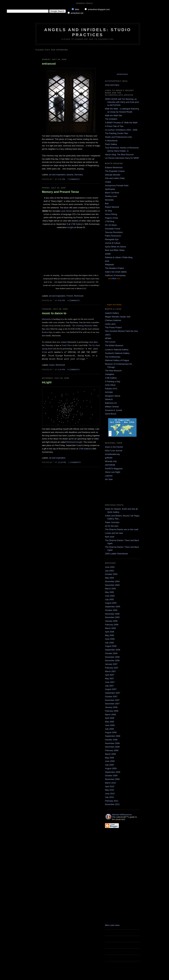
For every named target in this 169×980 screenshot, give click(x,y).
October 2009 (111, 776)
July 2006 (109, 643)
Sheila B (109, 399)
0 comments (74, 370)
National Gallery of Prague (117, 360)
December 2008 (112, 747)
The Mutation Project (114, 268)
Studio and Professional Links (118, 137)
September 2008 (113, 736)
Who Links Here (112, 925)
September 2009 (113, 772)
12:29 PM (62, 462)
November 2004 (112, 581)
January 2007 (111, 664)
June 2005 (110, 596)
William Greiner (112, 407)
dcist (107, 261)
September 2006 (113, 650)
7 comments (74, 179)
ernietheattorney (112, 454)
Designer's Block (113, 396)
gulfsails (109, 458)
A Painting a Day (113, 381)
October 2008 (111, 740)
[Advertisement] (79, 53)
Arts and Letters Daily (115, 178)
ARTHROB (110, 465)
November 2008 (112, 743)
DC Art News (111, 225)
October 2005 (111, 610)
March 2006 (110, 628)
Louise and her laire (114, 533)
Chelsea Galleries (113, 320)
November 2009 (112, 779)
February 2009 (112, 750)
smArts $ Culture (113, 243)
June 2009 (110, 761)
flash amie (110, 537)
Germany (79, 175)
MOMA (108, 338)
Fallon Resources (113, 236)
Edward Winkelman (114, 167)
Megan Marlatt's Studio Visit (118, 317)
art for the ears (112, 526)
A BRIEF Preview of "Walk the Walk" (121, 123)
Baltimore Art (111, 403)
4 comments (74, 301)
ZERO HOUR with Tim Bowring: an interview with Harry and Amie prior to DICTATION (122, 102)
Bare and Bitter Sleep (115, 250)
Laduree (109, 476)
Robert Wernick (112, 207)
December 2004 (112, 585)
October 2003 (111, 574)
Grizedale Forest (113, 229)
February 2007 (112, 668)
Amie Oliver (110, 385)
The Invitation (111, 119)
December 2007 (112, 704)
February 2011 (112, 801)
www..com (114, 279)
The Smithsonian (113, 357)
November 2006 (112, 657)
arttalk (108, 254)
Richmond (79, 296)
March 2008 (110, 715)
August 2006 (111, 646)
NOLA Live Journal (114, 451)
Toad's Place (67, 345)
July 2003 (109, 571)
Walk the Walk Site (114, 115)
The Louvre (110, 342)
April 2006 (110, 632)
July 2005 (109, 599)
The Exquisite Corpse (115, 171)
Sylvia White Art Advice (115, 247)
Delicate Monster (113, 175)
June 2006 (110, 639)
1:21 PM (61, 179)
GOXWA (109, 392)
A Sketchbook (111, 141)
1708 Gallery (111, 378)
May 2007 (109, 678)
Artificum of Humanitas (115, 275)
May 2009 (109, 758)
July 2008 (109, 729)
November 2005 (112, 614)
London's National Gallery (117, 350)
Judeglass (110, 374)
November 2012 (112, 804)
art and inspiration (57, 175)
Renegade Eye (112, 239)
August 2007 (111, 689)
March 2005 (110, 589)
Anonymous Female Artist (117, 185)
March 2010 (110, 783)
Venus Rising (111, 214)
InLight (70, 227)
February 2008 (112, 711)
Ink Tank (109, 479)
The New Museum (113, 371)
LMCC (108, 335)
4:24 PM (61, 370)
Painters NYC (111, 389)
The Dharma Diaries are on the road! (122, 529)
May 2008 (109, 722)
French (70, 296)
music (52, 365)
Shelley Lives (111, 196)
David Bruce (111, 414)
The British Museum (114, 345)
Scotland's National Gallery (117, 353)
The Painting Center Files (117, 133)
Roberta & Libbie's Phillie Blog (119, 257)
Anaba (108, 182)
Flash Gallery (111, 144)
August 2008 (111, 732)
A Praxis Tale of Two (114, 126)
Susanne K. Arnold (114, 410)
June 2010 (110, 794)
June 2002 (110, 567)
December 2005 (112, 617)
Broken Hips (47, 332)
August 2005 (111, 603)
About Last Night (113, 472)
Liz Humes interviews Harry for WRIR (122, 158)
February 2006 (112, 625)
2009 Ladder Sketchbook (116, 554)
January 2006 (111, 621)
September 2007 (113, 693)
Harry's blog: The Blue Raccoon (119, 155)
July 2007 (109, 686)
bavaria (70, 175)
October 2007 (111, 697)
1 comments (75, 462)
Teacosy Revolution (114, 232)
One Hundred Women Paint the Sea (121, 331)
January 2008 (111, 707)
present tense (122, 74)
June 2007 (110, 682)
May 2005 (109, 592)
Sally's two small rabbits (116, 272)
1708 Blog (110, 221)
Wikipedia (109, 265)
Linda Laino (110, 324)
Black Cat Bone (112, 193)
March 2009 (110, 754)
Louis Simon (66, 211)
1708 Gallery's (77, 224)
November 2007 (112, 700)
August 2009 (111, 768)
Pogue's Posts (112, 218)
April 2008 (110, 718)
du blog (108, 211)
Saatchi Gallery (112, 313)
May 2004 (109, 578)
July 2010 (109, 797)
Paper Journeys (112, 522)
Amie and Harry (112, 85)
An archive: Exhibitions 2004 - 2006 (121, 130)
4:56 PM (61, 301)
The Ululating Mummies (82, 326)
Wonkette (109, 200)
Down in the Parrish (114, 447)
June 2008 (110, 725)
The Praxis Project (113, 327)
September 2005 (113, 607)
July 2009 (109, 765)
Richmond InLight (74, 442)
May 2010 (109, 790)
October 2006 (111, 653)
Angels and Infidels (114, 305)
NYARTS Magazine (114, 469)
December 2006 (112, 660)
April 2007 (110, 675)
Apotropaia (110, 189)
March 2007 (110, 671)
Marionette (46, 319)
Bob (107, 204)
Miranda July (111, 461)
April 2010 (110, 786)
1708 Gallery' (85, 449)
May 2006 (109, 635)
